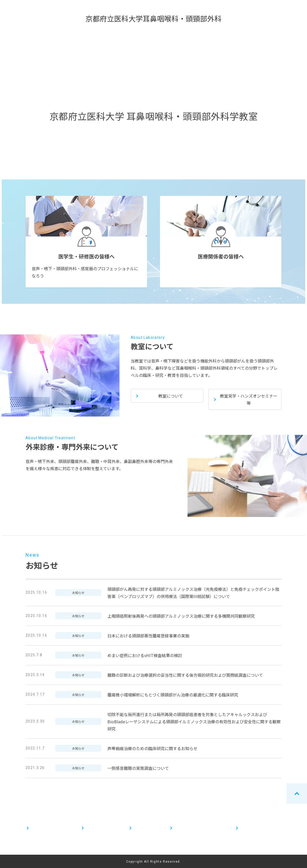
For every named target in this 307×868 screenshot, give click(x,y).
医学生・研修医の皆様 (49, 828)
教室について (144, 828)
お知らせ (247, 828)
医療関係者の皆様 (100, 828)
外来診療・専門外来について (198, 828)
